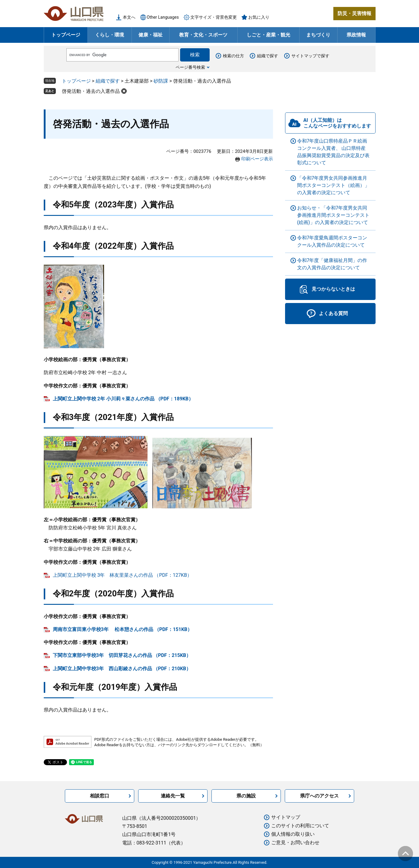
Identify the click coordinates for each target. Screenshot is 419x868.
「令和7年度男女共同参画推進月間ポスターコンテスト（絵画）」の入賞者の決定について (333, 185)
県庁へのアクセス (319, 796)
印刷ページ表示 (257, 159)
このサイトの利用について (300, 826)
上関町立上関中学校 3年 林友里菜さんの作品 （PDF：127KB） (122, 575)
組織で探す (268, 56)
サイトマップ (286, 817)
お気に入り (259, 17)
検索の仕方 (233, 56)
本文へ (129, 17)
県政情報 (356, 35)
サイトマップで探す (310, 56)
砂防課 (161, 81)
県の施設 (246, 796)
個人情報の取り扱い (293, 834)
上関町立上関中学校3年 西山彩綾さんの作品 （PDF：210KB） (122, 669)
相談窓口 (100, 796)
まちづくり (318, 35)
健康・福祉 (151, 35)
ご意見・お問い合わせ (295, 843)
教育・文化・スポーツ (203, 35)
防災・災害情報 (354, 13)
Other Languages (163, 17)
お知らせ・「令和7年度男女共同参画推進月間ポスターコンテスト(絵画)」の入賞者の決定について (333, 215)
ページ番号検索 (190, 67)
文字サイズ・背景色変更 (214, 17)
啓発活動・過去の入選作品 (91, 91)
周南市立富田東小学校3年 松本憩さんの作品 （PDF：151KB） (123, 629)
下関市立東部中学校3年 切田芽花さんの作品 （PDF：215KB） (122, 655)
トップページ (66, 35)
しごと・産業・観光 (268, 35)
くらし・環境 (110, 35)
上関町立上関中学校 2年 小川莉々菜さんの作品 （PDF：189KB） (123, 399)
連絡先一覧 (173, 796)
